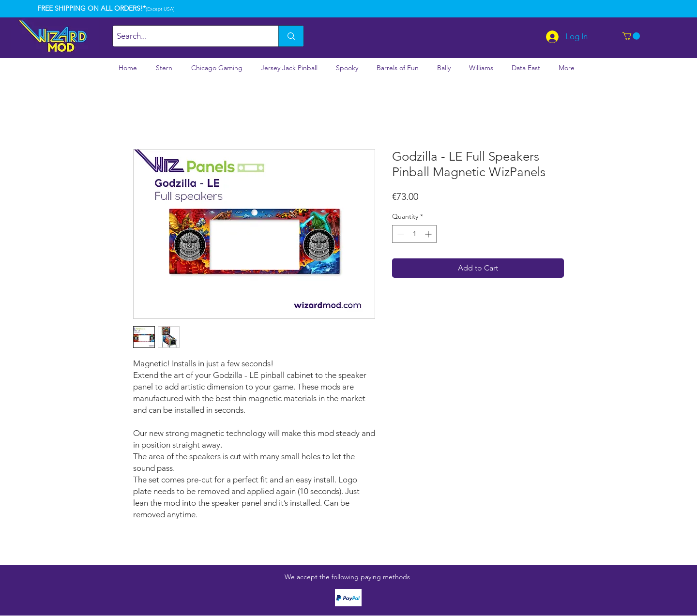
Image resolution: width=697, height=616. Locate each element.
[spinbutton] (414, 234)
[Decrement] (400, 234)
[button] (631, 36)
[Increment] (429, 234)
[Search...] (187, 36)
